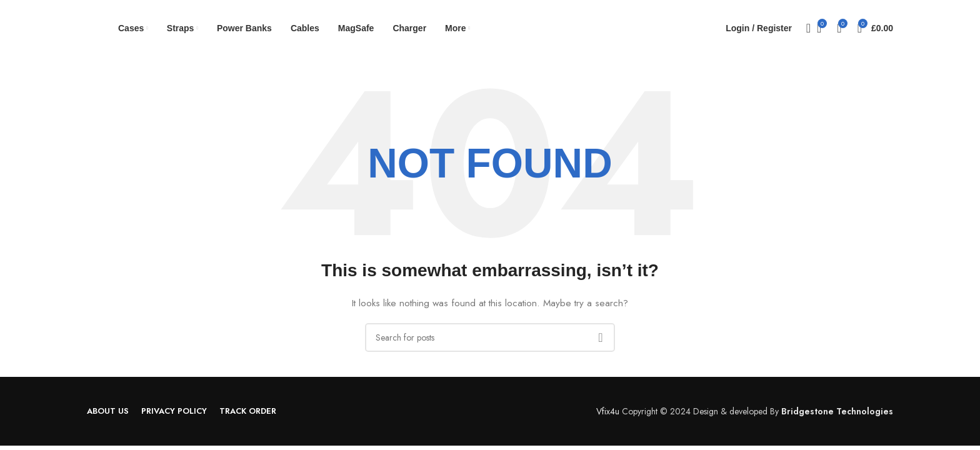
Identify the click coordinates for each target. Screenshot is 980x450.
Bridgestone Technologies (837, 411)
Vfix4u (608, 411)
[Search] (804, 28)
